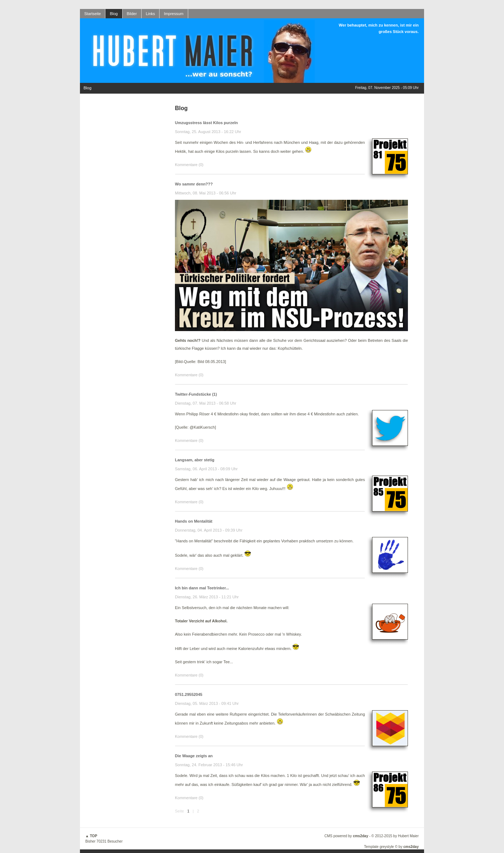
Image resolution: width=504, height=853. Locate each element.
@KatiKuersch (202, 427)
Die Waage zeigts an (194, 756)
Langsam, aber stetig (195, 460)
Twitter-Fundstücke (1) (196, 394)
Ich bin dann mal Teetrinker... (202, 588)
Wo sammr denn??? (194, 184)
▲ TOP (91, 836)
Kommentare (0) (189, 165)
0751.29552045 (189, 694)
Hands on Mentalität (194, 521)
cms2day (360, 836)
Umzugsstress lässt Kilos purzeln (206, 123)
